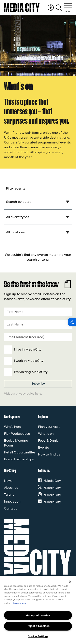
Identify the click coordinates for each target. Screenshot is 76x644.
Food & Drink (48, 441)
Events (43, 448)
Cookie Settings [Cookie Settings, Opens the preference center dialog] (38, 636)
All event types (18, 217)
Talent (9, 495)
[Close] (70, 582)
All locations (15, 232)
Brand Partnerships (19, 459)
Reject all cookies (38, 626)
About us (11, 488)
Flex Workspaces (17, 434)
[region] (38, 610)
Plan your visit (49, 427)
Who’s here (13, 427)
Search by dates (19, 202)
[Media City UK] (22, 8)
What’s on (46, 434)
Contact (10, 508)
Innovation (12, 502)
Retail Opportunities (20, 452)
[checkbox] (37, 361)
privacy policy (25, 394)
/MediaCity (50, 481)
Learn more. (20, 603)
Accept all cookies (38, 615)
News (8, 481)
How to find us (49, 454)
